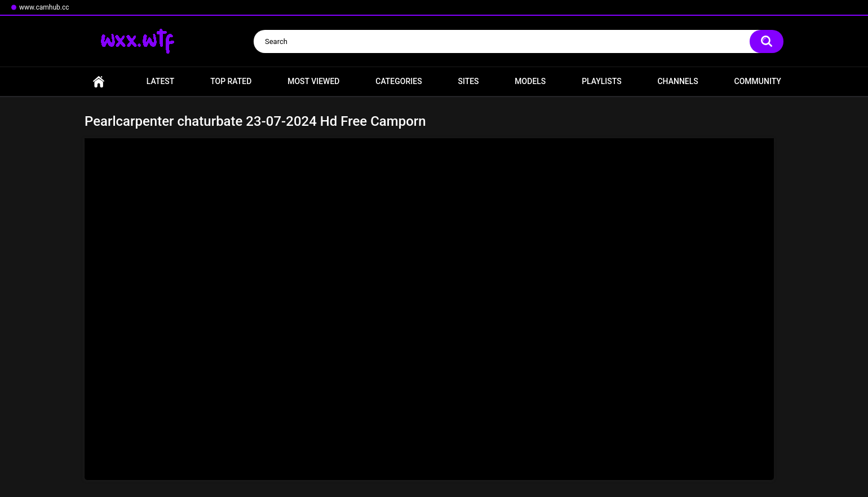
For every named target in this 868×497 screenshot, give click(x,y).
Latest (161, 81)
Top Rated (231, 81)
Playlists (602, 81)
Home (99, 82)
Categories (398, 81)
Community (758, 81)
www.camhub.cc (44, 7)
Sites (468, 81)
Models (530, 81)
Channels (677, 81)
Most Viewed (313, 81)
